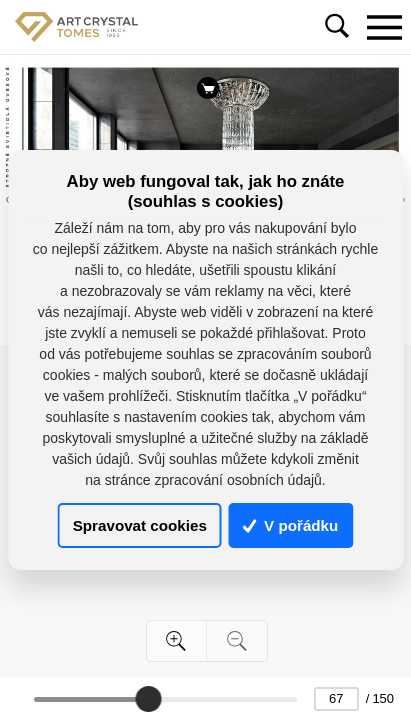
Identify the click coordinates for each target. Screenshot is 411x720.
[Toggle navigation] (384, 27)
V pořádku (291, 525)
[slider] (148, 699)
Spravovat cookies (140, 525)
